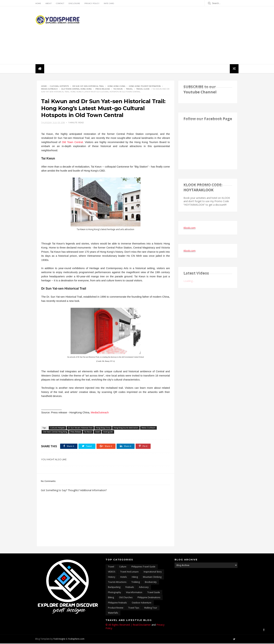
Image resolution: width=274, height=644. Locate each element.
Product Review (116, 608)
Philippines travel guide (143, 567)
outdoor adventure (142, 603)
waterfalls (113, 613)
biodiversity (151, 583)
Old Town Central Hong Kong (77, 89)
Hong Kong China (116, 86)
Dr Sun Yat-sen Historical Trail (88, 86)
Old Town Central (72, 142)
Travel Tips (134, 608)
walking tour (151, 608)
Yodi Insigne (61, 639)
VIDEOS (112, 572)
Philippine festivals (117, 603)
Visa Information (134, 593)
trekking (136, 583)
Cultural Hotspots (59, 86)
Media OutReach (49, 89)
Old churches (126, 598)
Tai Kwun (118, 89)
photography (114, 593)
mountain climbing (152, 577)
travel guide (143, 89)
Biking (111, 598)
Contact (61, 3)
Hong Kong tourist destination (145, 86)
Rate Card (110, 3)
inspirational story (153, 572)
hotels (123, 577)
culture (123, 567)
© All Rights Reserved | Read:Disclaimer (128, 625)
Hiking (135, 577)
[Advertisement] (174, 35)
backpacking (114, 588)
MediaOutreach (100, 413)
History (112, 577)
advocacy (144, 588)
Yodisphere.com (77, 639)
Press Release (103, 89)
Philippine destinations (149, 598)
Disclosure (75, 3)
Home (39, 3)
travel (129, 89)
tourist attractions (117, 583)
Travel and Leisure (129, 572)
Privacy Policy (93, 3)
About (50, 3)
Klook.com (190, 228)
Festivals (130, 588)
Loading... (189, 281)
